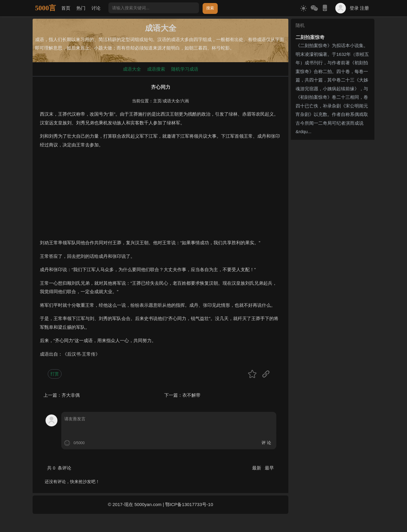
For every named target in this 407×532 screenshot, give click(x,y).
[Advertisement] (160, 196)
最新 (257, 468)
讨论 (96, 8)
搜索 (210, 8)
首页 (66, 8)
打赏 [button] (55, 374)
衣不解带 (191, 395)
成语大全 (132, 69)
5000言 (45, 8)
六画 (185, 101)
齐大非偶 (71, 395)
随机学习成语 (185, 69)
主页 (157, 101)
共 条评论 (59, 468)
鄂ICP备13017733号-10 (189, 504)
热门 (81, 8)
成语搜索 (156, 69)
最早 (269, 468)
